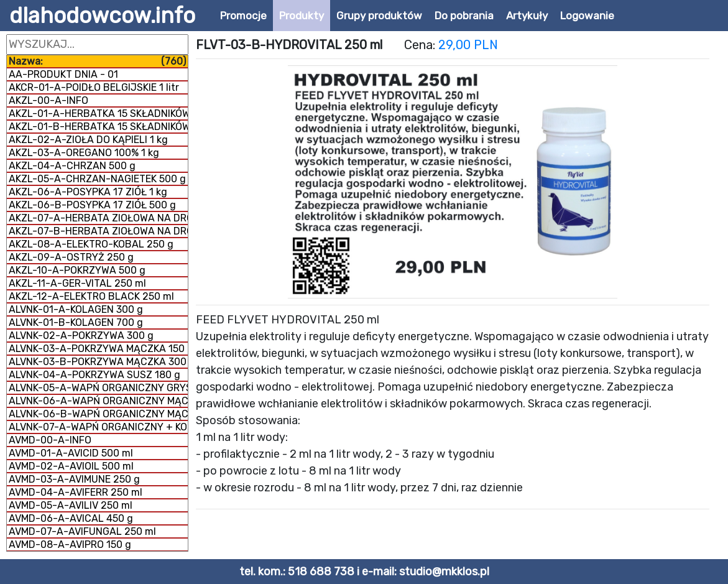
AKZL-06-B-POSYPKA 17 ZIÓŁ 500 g (92, 205)
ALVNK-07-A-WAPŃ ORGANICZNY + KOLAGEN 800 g (98, 427)
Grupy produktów (379, 16)
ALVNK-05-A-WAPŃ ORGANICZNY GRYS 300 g (98, 388)
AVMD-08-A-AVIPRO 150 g (70, 545)
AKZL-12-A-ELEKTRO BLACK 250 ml (91, 296)
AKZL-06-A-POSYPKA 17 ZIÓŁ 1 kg (88, 192)
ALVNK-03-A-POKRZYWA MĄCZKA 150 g (98, 349)
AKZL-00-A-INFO (48, 100)
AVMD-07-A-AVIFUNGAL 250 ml (82, 531)
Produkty (302, 16)
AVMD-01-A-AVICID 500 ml (71, 453)
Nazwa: (97, 61)
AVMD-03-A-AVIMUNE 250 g (74, 479)
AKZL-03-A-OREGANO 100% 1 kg (84, 153)
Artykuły (527, 16)
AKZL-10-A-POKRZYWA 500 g (77, 270)
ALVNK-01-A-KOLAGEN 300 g (76, 309)
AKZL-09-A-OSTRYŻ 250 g (71, 257)
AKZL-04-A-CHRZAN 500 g (72, 166)
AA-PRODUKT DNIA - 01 (63, 74)
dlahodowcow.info (102, 16)
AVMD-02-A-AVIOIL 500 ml (71, 466)
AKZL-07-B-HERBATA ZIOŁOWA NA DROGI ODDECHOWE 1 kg (98, 231)
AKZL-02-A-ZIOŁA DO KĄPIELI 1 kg (88, 140)
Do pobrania (464, 16)
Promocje (243, 16)
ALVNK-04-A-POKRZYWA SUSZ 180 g (94, 375)
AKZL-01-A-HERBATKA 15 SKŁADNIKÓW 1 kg (98, 114)
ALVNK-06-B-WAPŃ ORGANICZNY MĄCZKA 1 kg (98, 414)
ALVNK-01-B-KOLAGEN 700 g (76, 322)
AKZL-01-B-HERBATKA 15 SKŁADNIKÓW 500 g (98, 127)
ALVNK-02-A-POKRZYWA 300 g (81, 336)
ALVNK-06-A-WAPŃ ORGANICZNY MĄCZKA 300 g (98, 401)
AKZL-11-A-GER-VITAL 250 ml (77, 283)
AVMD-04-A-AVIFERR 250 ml (76, 492)
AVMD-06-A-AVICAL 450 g (71, 518)
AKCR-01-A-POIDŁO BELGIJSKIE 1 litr (94, 87)
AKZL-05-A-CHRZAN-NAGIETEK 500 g (97, 179)
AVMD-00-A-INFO (50, 440)
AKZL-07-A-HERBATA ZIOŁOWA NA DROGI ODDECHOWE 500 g (98, 218)
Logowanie (587, 16)
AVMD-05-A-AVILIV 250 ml (71, 505)
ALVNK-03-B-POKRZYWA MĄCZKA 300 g (98, 362)
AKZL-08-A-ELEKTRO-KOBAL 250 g (91, 244)
